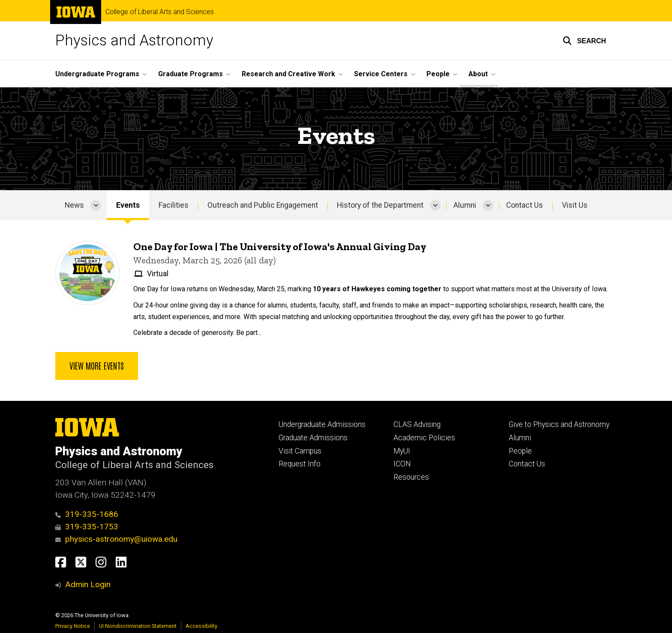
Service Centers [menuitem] (381, 74)
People (520, 451)
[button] (584, 41)
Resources (411, 477)
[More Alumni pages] (488, 205)
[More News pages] (96, 205)
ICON (402, 464)
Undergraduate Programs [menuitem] (97, 74)
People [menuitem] (438, 74)
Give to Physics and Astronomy (559, 424)
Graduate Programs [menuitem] (190, 74)
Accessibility (201, 626)
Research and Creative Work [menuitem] (288, 74)
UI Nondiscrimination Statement (138, 626)
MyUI (402, 451)
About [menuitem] (478, 74)
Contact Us (525, 205)
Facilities (174, 205)
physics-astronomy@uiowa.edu (116, 539)
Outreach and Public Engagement (263, 205)
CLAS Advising (417, 424)
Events (128, 205)
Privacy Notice (73, 626)
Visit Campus (300, 451)
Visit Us (575, 205)
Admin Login (88, 584)
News (74, 205)
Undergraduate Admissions (322, 424)
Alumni (465, 205)
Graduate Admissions (313, 438)
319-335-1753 (87, 527)
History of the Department (380, 205)
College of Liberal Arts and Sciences (160, 12)
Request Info (300, 464)
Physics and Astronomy (134, 40)
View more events (97, 366)
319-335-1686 (87, 514)
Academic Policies (424, 438)
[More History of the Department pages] (435, 205)
